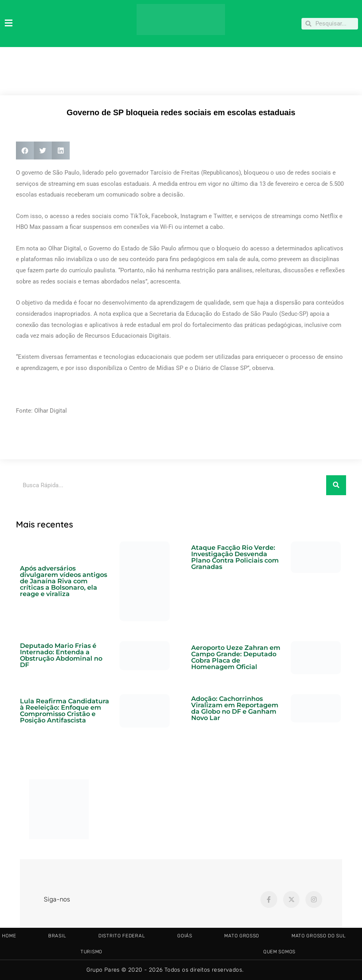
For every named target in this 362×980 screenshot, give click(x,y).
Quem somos (279, 952)
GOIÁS (185, 936)
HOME (9, 936)
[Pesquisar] (336, 485)
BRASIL (57, 936)
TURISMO (91, 952)
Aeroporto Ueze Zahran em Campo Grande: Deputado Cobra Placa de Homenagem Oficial (236, 657)
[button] (25, 151)
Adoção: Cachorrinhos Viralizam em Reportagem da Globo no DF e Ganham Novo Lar (235, 708)
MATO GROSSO (242, 936)
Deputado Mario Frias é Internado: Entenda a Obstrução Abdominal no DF (61, 655)
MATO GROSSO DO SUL (319, 936)
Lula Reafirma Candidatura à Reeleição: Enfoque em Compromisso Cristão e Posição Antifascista (65, 711)
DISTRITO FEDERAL (122, 936)
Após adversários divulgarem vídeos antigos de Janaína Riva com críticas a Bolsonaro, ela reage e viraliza (64, 581)
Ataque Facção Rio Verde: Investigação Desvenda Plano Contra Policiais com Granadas (235, 557)
